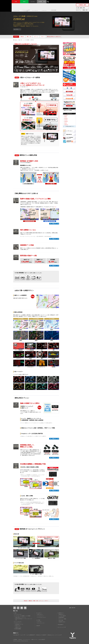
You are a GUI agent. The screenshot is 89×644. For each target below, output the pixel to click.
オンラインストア (62, 627)
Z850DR (66, 122)
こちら (55, 207)
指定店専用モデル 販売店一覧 (54, 37)
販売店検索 (60, 625)
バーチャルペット (40, 616)
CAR (16, 2)
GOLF (24, 2)
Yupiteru (6, 6)
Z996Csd (66, 125)
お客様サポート (52, 2)
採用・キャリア (34, 640)
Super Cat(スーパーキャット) (20, 617)
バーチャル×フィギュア (41, 617)
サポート (43, 37)
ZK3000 (66, 120)
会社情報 (40, 2)
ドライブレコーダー (16, 11)
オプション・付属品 (62, 619)
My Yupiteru (16, 635)
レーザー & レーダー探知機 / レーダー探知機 (22, 616)
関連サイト (16, 633)
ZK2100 (66, 118)
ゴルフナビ (39, 622)
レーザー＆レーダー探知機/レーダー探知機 (26, 11)
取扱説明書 (61, 617)
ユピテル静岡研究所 (30, 635)
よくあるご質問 (62, 616)
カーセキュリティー (18, 623)
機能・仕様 (29, 37)
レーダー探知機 (26, 40)
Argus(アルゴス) (18, 627)
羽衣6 (38, 626)
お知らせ (20, 640)
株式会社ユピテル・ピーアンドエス (54, 635)
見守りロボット (40, 614)
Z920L (66, 117)
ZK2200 (66, 115)
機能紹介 (22, 37)
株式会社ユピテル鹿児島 (41, 635)
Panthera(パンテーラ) (19, 624)
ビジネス (33, 2)
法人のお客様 (42, 640)
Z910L (66, 123)
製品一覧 (45, 2)
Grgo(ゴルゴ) (17, 626)
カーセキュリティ (44, 11)
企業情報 (15, 640)
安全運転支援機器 (54, 10)
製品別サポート (61, 614)
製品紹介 (16, 37)
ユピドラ (23, 635)
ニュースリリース (27, 640)
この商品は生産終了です (69, 126)
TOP (73, 608)
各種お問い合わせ (62, 622)
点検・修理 (61, 620)
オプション (36, 37)
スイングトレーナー (41, 623)
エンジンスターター (35, 11)
